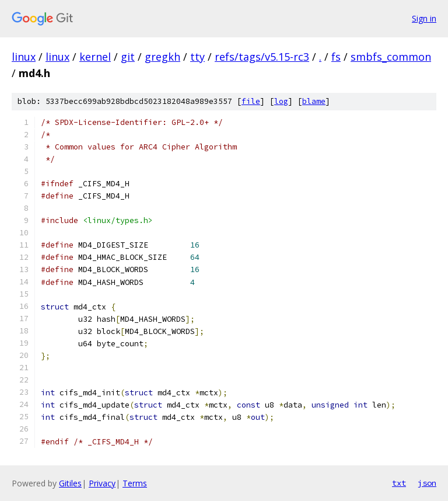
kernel (95, 57)
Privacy (102, 483)
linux (24, 57)
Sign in (424, 18)
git (128, 57)
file (251, 101)
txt (399, 483)
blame (314, 101)
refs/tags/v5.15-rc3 (262, 57)
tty (197, 57)
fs (336, 57)
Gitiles (70, 483)
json (427, 483)
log (281, 101)
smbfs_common (391, 57)
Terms (135, 483)
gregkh (162, 57)
